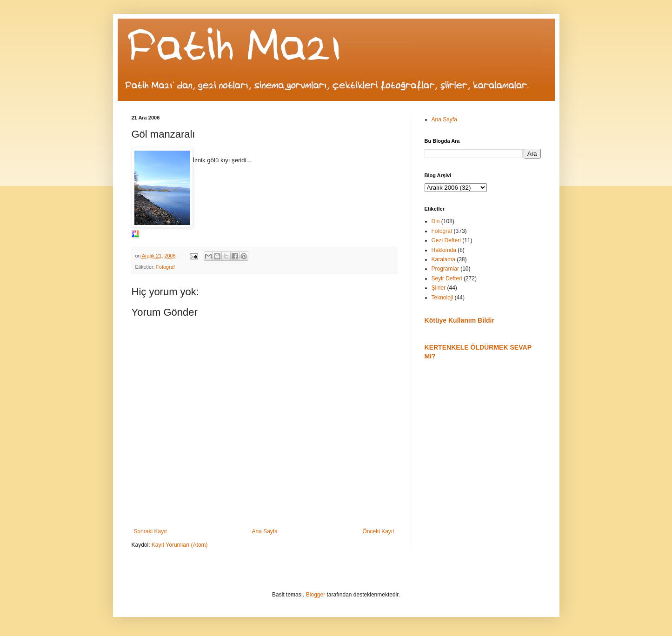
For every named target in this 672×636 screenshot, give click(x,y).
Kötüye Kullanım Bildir (459, 320)
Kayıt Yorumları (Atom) (180, 545)
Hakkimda (444, 250)
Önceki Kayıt (378, 531)
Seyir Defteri (447, 278)
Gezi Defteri (446, 240)
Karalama (443, 259)
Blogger (316, 595)
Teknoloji (442, 298)
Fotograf (166, 267)
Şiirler (439, 288)
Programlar (445, 269)
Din (436, 221)
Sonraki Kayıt (150, 531)
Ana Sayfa (264, 531)
